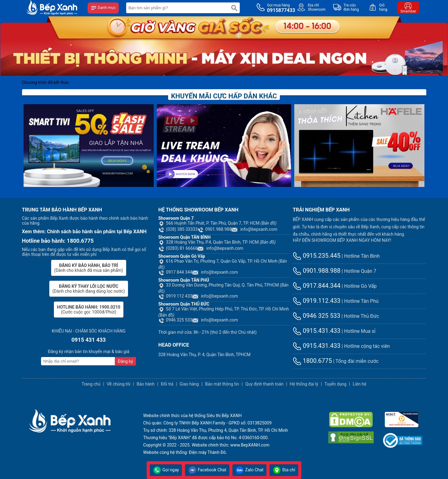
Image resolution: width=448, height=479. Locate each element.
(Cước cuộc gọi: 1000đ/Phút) (89, 310)
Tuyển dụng (336, 384)
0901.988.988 (215, 229)
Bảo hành (146, 384)
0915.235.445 (317, 256)
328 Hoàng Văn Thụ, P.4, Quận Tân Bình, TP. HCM (217, 242)
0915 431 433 (88, 340)
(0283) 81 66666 (178, 248)
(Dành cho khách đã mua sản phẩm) (89, 268)
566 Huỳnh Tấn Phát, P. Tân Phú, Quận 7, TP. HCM (217, 223)
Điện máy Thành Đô (207, 452)
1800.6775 (312, 361)
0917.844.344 (317, 286)
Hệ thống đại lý (304, 384)
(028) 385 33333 (178, 229)
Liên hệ (360, 384)
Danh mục (103, 8)
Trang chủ (91, 384)
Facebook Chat (207, 470)
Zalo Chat (249, 470)
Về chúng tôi (119, 384)
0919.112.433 (317, 301)
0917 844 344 (175, 272)
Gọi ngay (166, 470)
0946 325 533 (175, 320)
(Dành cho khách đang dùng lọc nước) (88, 289)
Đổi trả (167, 384)
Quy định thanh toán (264, 384)
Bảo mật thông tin (222, 384)
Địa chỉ (284, 470)
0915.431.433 (317, 331)
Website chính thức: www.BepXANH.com (231, 445)
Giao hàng (189, 384)
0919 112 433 (175, 296)
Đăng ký (126, 361)
